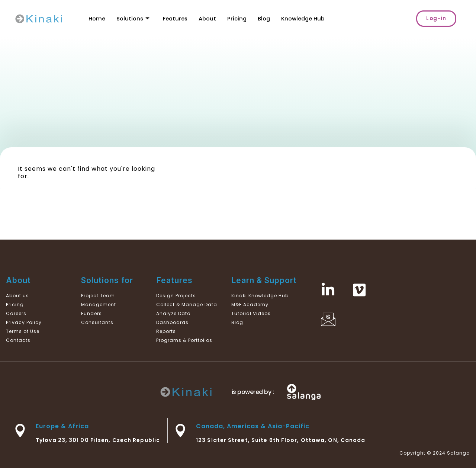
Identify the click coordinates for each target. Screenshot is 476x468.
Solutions (133, 18)
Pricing (239, 18)
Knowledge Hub (305, 18)
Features (176, 18)
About (209, 18)
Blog (266, 18)
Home (97, 18)
